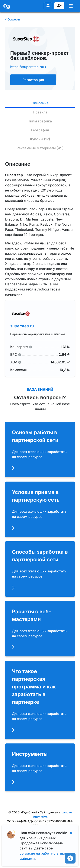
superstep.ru (22, 326)
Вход (48, 6)
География (40, 130)
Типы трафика (40, 121)
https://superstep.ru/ (28, 67)
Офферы (13, 19)
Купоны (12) (40, 139)
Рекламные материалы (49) (40, 148)
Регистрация (59, 6)
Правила (40, 112)
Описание (40, 103)
